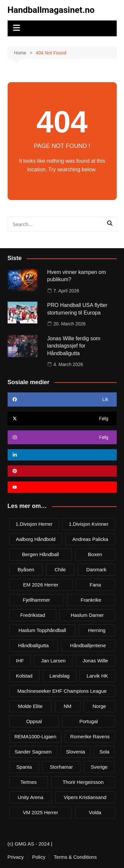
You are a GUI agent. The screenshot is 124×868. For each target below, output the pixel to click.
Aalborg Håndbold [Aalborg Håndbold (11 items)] (36, 539)
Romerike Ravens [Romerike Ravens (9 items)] (90, 736)
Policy (39, 857)
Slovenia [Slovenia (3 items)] (76, 752)
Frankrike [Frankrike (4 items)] (91, 600)
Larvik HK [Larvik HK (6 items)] (97, 676)
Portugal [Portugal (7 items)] (89, 721)
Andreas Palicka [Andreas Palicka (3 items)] (90, 539)
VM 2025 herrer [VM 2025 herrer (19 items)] (41, 812)
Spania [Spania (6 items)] (24, 767)
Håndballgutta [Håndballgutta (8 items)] (34, 645)
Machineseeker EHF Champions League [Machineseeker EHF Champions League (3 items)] (62, 691)
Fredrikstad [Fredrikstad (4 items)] (33, 615)
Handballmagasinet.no (51, 10)
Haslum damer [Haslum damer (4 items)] (87, 615)
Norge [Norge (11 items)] (99, 706)
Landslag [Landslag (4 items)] (60, 676)
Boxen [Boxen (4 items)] (95, 554)
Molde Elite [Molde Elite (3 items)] (30, 706)
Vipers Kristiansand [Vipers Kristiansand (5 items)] (85, 797)
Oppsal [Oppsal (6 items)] (34, 721)
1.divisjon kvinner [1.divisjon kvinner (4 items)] (89, 524)
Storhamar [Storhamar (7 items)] (61, 767)
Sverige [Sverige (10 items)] (99, 767)
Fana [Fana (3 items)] (95, 585)
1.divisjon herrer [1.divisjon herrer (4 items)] (34, 524)
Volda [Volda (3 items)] (95, 812)
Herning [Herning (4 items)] (97, 630)
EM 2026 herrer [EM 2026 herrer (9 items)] (41, 585)
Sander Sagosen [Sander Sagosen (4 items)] (33, 752)
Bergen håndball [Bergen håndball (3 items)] (40, 554)
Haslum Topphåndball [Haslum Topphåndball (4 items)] (42, 630)
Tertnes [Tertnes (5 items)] (29, 782)
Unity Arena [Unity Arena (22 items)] (30, 797)
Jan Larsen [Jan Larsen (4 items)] (53, 661)
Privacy (16, 857)
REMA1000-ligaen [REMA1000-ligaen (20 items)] (36, 736)
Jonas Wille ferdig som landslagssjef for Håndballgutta (74, 346)
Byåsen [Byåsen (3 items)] (26, 569)
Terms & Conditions (75, 857)
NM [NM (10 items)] (68, 706)
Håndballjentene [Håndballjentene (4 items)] (88, 645)
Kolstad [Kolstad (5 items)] (24, 676)
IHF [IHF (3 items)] (20, 661)
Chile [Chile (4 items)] (60, 569)
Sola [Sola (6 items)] (104, 752)
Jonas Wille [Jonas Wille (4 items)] (95, 661)
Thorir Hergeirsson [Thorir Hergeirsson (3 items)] (83, 782)
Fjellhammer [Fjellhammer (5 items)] (37, 600)
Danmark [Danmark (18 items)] (96, 569)
